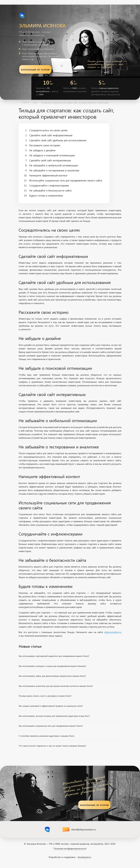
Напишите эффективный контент (48, 175)
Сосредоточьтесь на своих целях (48, 130)
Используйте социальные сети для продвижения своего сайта (66, 181)
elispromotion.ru (113, 632)
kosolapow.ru (85, 857)
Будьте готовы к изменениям (46, 196)
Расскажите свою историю (45, 145)
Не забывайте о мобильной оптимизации (54, 165)
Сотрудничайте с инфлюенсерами (49, 186)
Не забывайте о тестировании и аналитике (54, 170)
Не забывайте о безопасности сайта (50, 191)
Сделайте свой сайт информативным (51, 135)
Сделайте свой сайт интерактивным (50, 160)
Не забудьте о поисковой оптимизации (52, 155)
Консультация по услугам (35, 69)
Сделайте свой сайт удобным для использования (58, 140)
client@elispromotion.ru (84, 830)
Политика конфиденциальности (70, 849)
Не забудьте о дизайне (42, 150)
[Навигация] (132, 16)
